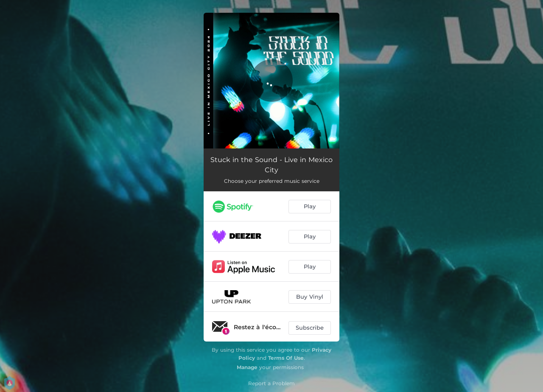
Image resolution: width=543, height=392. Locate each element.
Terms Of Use (286, 358)
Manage (247, 367)
